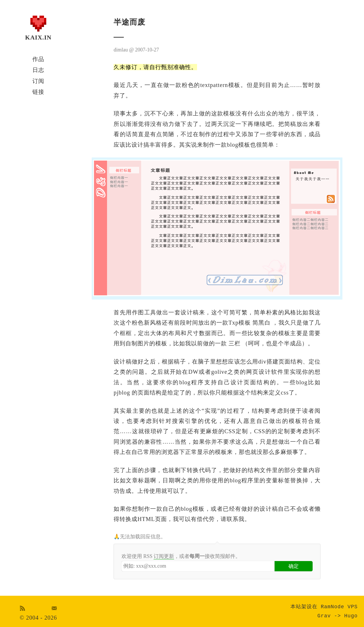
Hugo (351, 616)
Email (54, 608)
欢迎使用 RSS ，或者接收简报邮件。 (181, 556)
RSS (23, 608)
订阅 (38, 81)
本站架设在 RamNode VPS (324, 607)
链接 (38, 92)
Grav (324, 616)
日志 (38, 70)
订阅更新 (164, 556)
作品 (38, 59)
